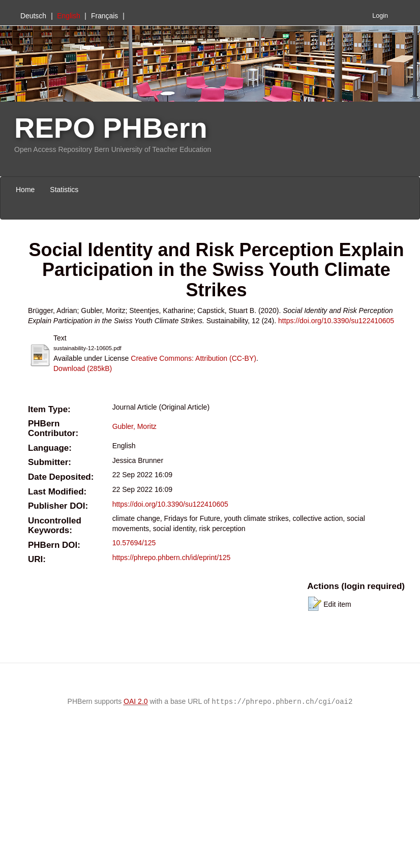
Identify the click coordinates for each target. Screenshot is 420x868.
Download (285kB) (83, 368)
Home (25, 190)
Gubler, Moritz (134, 426)
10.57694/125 (134, 543)
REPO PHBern (111, 128)
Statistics (64, 190)
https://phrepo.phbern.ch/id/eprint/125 (172, 557)
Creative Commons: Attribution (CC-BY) (193, 358)
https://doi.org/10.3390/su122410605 (336, 321)
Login (380, 16)
